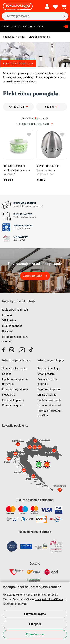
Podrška (38, 27)
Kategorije (16, 107)
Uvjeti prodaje (46, 374)
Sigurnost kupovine (49, 389)
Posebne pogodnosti (15, 389)
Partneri (7, 315)
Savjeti (27, 27)
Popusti (6, 27)
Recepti (17, 27)
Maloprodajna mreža (15, 310)
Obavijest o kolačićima (49, 599)
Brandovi (8, 331)
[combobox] (35, 124)
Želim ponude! (33, 276)
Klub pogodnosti (12, 326)
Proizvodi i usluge (48, 369)
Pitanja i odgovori (13, 405)
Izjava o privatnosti (49, 405)
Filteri (49, 107)
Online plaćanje (47, 395)
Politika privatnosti (49, 400)
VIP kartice (9, 321)
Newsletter (9, 395)
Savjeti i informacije (15, 369)
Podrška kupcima (13, 400)
